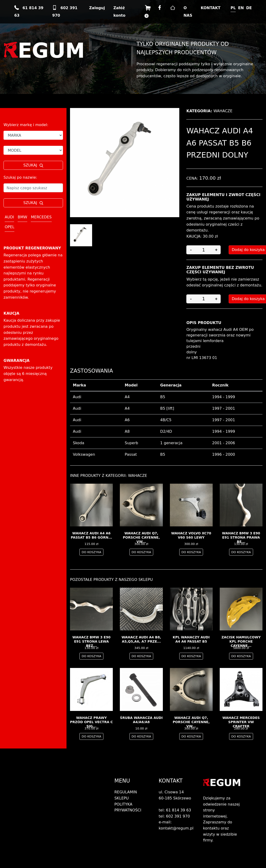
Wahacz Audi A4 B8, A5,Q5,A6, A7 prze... (141, 639)
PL (233, 8)
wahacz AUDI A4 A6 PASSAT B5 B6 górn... (91, 535)
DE (249, 8)
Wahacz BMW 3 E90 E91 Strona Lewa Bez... (91, 641)
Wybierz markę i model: (26, 125)
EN (241, 8)
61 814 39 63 (29, 12)
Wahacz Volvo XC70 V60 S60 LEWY (191, 535)
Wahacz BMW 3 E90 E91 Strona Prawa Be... (241, 537)
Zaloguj (97, 8)
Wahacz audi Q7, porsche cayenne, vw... (141, 537)
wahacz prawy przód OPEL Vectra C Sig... (91, 722)
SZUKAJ (33, 165)
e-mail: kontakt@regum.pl (176, 825)
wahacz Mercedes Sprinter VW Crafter (241, 722)
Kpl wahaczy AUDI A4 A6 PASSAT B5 (191, 639)
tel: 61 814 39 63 (175, 810)
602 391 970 (65, 12)
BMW (22, 217)
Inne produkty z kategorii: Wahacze (109, 476)
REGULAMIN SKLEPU (126, 795)
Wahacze (223, 111)
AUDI (9, 217)
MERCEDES (41, 217)
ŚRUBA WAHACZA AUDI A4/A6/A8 (141, 720)
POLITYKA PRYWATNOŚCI (128, 807)
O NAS (188, 12)
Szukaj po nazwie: (20, 177)
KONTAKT (211, 8)
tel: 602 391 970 (174, 816)
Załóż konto (119, 12)
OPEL (10, 227)
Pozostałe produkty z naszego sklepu (111, 580)
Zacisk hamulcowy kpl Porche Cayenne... (241, 641)
